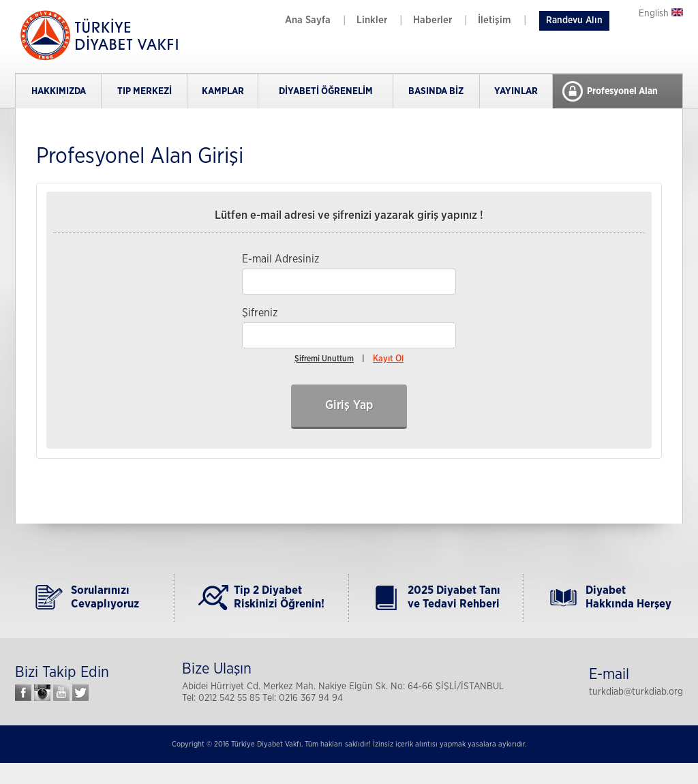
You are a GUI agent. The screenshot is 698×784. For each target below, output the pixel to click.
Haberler (433, 20)
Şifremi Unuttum (324, 359)
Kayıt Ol (388, 359)
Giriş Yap (349, 406)
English (661, 14)
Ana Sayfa (308, 20)
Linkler (372, 20)
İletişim (495, 20)
